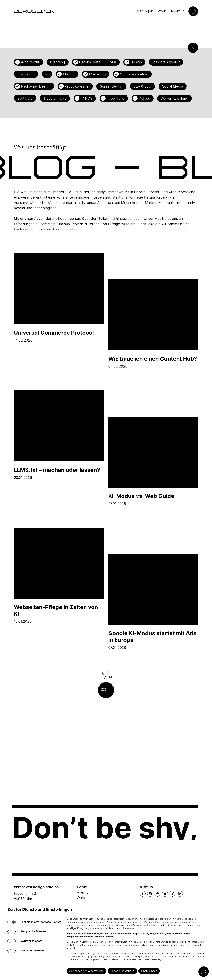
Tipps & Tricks (55, 98)
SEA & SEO (142, 86)
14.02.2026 (59, 298)
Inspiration (26, 74)
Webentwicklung (174, 98)
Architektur (30, 62)
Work (162, 11)
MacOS (69, 74)
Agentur (177, 11)
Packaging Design (36, 86)
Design (136, 62)
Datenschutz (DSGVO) (98, 62)
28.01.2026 (59, 435)
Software (25, 98)
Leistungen (144, 11)
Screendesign (111, 86)
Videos (144, 98)
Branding (58, 62)
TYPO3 (87, 98)
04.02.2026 (153, 324)
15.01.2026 (59, 576)
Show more (104, 689)
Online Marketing (134, 74)
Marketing (97, 74)
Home (82, 887)
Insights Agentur (166, 62)
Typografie (116, 98)
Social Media (173, 86)
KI (47, 74)
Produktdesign (77, 86)
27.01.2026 (153, 461)
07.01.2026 (153, 602)
